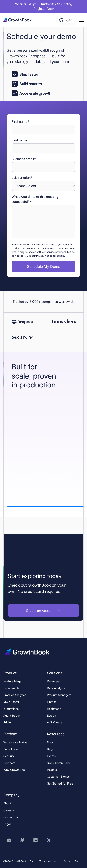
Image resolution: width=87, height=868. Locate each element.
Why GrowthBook (15, 770)
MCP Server (11, 702)
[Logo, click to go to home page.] (19, 20)
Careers (9, 810)
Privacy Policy (74, 861)
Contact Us (11, 817)
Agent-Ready (12, 715)
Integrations (11, 709)
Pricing (8, 722)
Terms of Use (48, 861)
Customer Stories (58, 777)
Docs (50, 742)
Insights (52, 770)
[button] (43, 611)
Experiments (11, 688)
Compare (9, 763)
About (7, 803)
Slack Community (58, 763)
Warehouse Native (15, 742)
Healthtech (54, 709)
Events (51, 756)
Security (9, 756)
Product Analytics (15, 695)
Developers (54, 681)
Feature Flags (12, 681)
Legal (7, 824)
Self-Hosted (11, 749)
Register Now (44, 9)
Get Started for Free (60, 783)
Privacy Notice (44, 256)
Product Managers (59, 695)
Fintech (52, 702)
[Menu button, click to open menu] (81, 20)
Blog (50, 749)
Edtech (51, 715)
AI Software (55, 722)
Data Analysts (56, 688)
